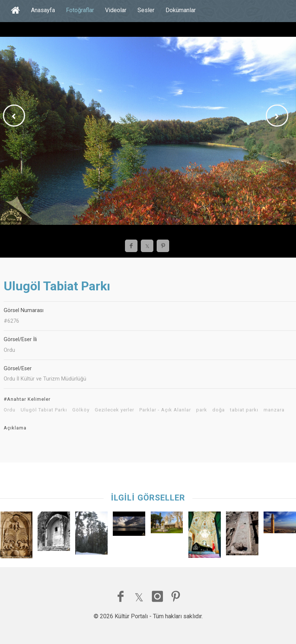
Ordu (10, 410)
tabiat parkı (244, 410)
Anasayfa (43, 10)
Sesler (146, 10)
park (202, 410)
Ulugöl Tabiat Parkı (44, 410)
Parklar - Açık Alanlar (165, 410)
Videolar (116, 10)
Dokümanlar (181, 10)
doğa (219, 410)
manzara (274, 410)
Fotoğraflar (80, 10)
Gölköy (81, 410)
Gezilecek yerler (114, 410)
